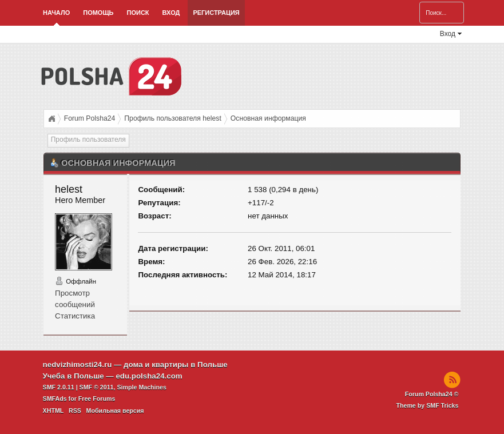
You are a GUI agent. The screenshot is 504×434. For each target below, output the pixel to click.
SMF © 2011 (97, 387)
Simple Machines (141, 387)
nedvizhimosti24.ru (78, 365)
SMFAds (55, 399)
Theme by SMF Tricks (427, 405)
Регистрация (216, 13)
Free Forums (97, 399)
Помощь (98, 13)
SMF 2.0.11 (59, 387)
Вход (171, 13)
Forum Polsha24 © (432, 394)
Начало (56, 13)
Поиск (138, 13)
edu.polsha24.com (149, 376)
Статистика (75, 316)
